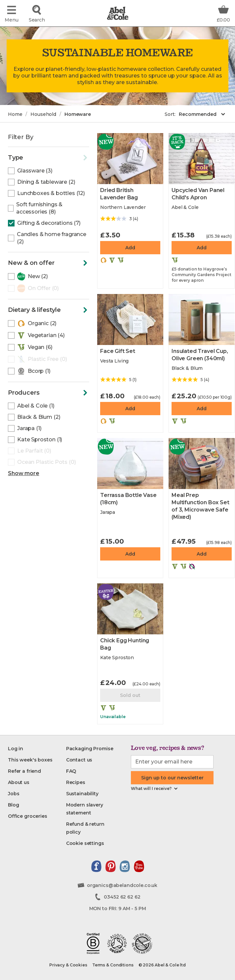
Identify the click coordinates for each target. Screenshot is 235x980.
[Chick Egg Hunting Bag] (130, 609)
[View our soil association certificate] (117, 944)
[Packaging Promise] (90, 749)
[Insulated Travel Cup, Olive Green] (202, 319)
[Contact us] (79, 760)
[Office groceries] (28, 816)
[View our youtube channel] (139, 866)
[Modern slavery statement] (92, 809)
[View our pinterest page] (111, 866)
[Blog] (13, 805)
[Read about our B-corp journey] (93, 944)
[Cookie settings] (85, 843)
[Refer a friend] (24, 771)
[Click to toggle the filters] (49, 158)
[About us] (19, 782)
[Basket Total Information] (223, 13)
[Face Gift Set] (130, 319)
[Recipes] (76, 782)
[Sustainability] (82, 794)
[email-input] (172, 762)
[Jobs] (14, 794)
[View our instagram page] (125, 866)
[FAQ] (71, 771)
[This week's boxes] (30, 760)
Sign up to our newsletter (172, 778)
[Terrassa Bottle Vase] (130, 464)
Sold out (130, 695)
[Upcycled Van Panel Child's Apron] (202, 159)
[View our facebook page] (96, 866)
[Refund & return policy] (92, 828)
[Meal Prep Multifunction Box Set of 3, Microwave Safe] (202, 464)
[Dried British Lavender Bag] (130, 159)
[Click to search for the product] (37, 13)
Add (130, 248)
